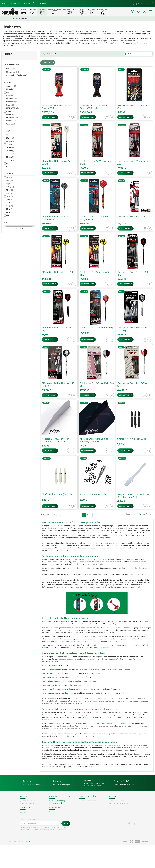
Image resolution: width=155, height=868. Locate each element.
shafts (49, 673)
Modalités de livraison (88, 801)
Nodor (10, 111)
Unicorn (11, 121)
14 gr (9, 177)
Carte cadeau (25, 832)
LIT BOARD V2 (13, 108)
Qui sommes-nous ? (28, 801)
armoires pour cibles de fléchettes (61, 693)
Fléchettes (13, 72)
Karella (10, 105)
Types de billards (116, 808)
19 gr (9, 193)
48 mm (11, 167)
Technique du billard (118, 806)
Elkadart (11, 99)
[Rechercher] (143, 4)
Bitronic (11, 89)
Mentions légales (27, 811)
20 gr (10, 196)
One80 (10, 114)
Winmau (11, 124)
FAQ (21, 827)
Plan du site (25, 816)
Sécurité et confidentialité (31, 808)
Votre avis (112, 813)
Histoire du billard (116, 801)
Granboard (12, 102)
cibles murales (100, 724)
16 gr (9, 181)
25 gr (9, 209)
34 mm (10, 154)
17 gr (9, 184)
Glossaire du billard (117, 811)
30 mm (10, 151)
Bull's (10, 92)
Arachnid (11, 86)
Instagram (133, 847)
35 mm (10, 157)
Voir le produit (50, 117)
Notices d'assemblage (58, 801)
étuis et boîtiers (53, 681)
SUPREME (12, 118)
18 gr (10, 190)
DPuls (10, 95)
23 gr (10, 206)
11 (98, 515)
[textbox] (132, 54)
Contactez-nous (26, 813)
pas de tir (51, 689)
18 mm (10, 135)
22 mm (10, 141)
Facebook (129, 847)
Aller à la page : (131, 514)
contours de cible (54, 685)
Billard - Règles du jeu (58, 810)
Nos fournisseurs (27, 803)
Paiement (24, 835)
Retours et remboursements (32, 830)
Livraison (23, 825)
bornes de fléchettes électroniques (121, 724)
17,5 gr (10, 187)
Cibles (10, 69)
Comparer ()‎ (48, 63)
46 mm (10, 163)
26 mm (10, 148)
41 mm (10, 160)
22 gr (10, 203)
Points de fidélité (86, 803)
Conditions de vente (28, 806)
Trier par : (119, 54)
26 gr (10, 212)
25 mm (10, 144)
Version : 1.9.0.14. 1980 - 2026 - (19, 864)
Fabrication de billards (118, 803)
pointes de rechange (55, 677)
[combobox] (138, 54)
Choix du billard (56, 803)
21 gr (9, 200)
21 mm (10, 138)
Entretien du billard (57, 808)
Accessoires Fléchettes (18, 75)
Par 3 (9, 215)
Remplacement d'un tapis (60, 806)
